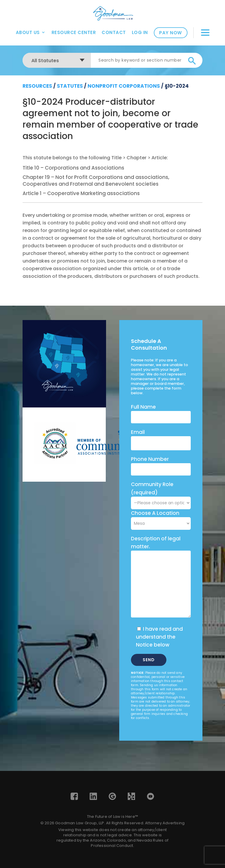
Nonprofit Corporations (124, 86)
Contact (114, 32)
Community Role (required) (161, 493)
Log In (140, 32)
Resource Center (74, 32)
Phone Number (150, 459)
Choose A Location (155, 513)
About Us (28, 32)
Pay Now (171, 33)
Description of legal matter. (156, 543)
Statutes (70, 86)
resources (37, 86)
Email (138, 432)
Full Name (143, 407)
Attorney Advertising (165, 823)
